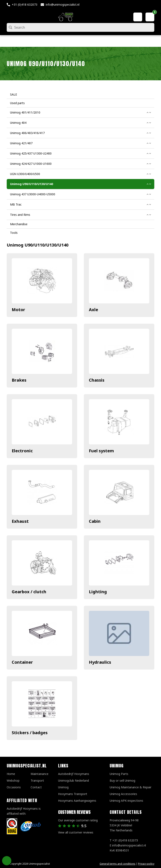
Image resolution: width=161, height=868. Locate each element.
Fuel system (101, 451)
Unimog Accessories (123, 794)
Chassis (97, 380)
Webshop (13, 780)
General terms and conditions (118, 864)
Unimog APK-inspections (126, 801)
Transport (37, 780)
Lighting (98, 592)
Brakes (19, 380)
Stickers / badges (30, 733)
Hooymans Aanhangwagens (77, 801)
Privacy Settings (7, 861)
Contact (36, 787)
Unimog (63, 787)
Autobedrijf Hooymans (74, 774)
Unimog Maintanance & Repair (130, 787)
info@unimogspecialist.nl (63, 4)
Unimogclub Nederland (73, 780)
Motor (18, 310)
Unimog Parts (119, 774)
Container (22, 662)
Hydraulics (100, 662)
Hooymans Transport (73, 794)
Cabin (95, 521)
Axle (93, 310)
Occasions (14, 787)
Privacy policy (146, 864)
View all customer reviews (76, 832)
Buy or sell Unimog (122, 780)
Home (11, 774)
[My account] (138, 17)
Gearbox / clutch (29, 592)
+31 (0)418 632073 (25, 4)
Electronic (22, 451)
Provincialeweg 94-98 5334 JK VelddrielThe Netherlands (124, 825)
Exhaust (20, 521)
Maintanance (40, 774)
